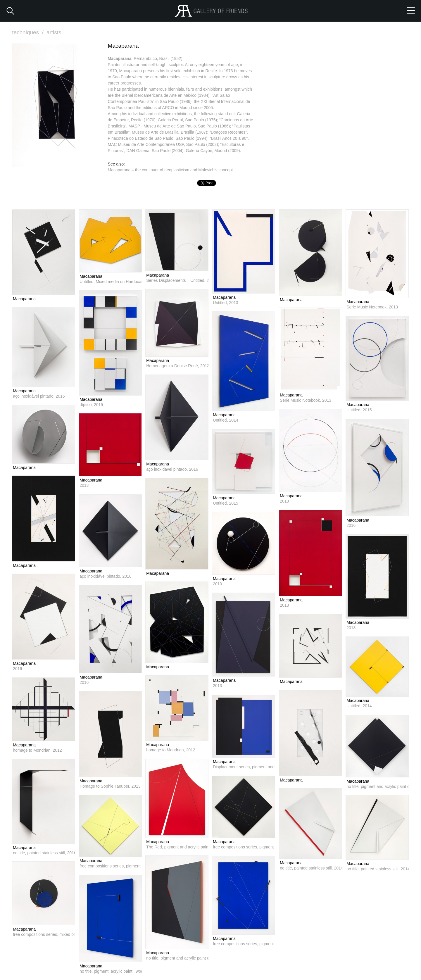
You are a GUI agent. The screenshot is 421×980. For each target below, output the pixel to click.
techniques (28, 32)
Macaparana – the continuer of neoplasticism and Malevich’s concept (170, 170)
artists (54, 32)
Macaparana (24, 299)
